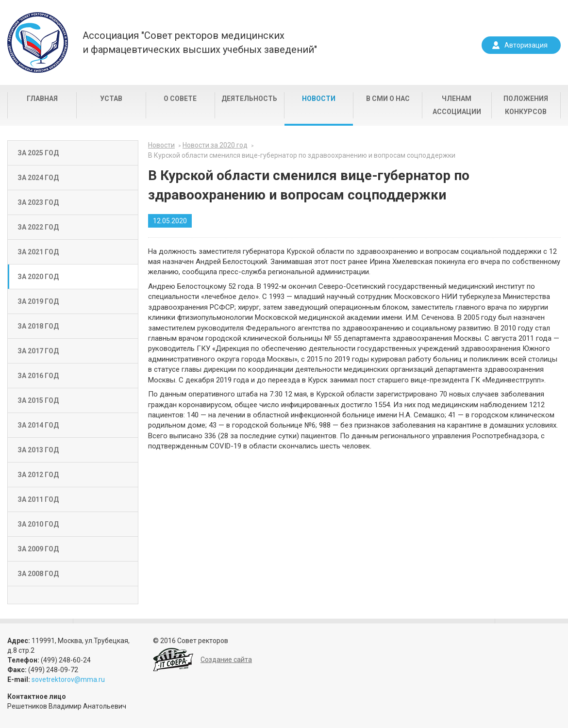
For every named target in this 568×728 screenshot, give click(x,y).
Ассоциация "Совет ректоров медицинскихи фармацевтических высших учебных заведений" (200, 42)
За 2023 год (38, 202)
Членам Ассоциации (457, 105)
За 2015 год (38, 400)
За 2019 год (38, 301)
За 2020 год (38, 277)
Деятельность (249, 99)
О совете (180, 99)
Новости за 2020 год (215, 145)
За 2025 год (38, 153)
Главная (42, 99)
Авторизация (526, 45)
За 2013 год (38, 450)
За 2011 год (38, 499)
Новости (319, 99)
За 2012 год (38, 475)
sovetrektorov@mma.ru (68, 679)
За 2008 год (38, 574)
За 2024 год (38, 178)
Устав (111, 99)
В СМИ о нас (388, 99)
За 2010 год (38, 524)
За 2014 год (38, 425)
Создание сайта (226, 660)
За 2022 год (38, 227)
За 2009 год (38, 549)
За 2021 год (38, 252)
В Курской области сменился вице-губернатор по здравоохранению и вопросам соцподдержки (302, 155)
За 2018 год (38, 326)
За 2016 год (38, 376)
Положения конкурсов (526, 105)
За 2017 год (38, 351)
